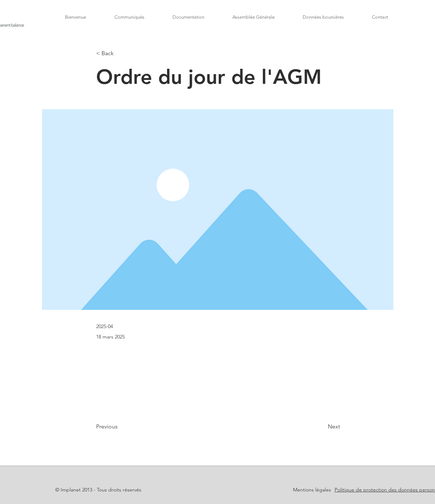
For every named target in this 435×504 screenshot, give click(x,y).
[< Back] (120, 54)
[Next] (322, 427)
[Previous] (120, 427)
